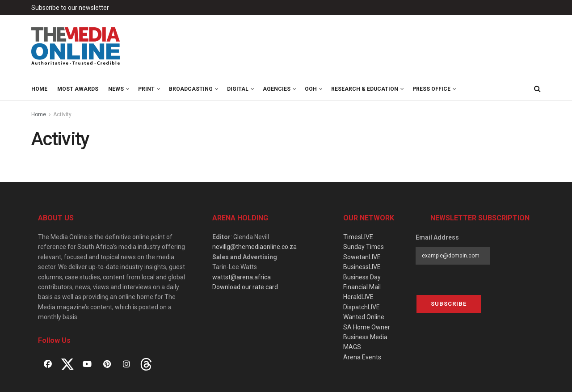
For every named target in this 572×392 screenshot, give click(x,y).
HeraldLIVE (358, 297)
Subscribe (449, 304)
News (116, 89)
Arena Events (362, 357)
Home (39, 89)
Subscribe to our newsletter (70, 8)
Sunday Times (364, 247)
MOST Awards (78, 89)
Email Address (437, 237)
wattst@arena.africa (242, 277)
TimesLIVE (358, 237)
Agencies (277, 89)
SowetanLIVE (362, 257)
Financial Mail (362, 287)
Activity (62, 114)
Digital (238, 89)
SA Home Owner (367, 327)
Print (146, 89)
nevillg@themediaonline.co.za (254, 247)
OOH (311, 89)
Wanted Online (364, 317)
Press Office (431, 89)
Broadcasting (191, 89)
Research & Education (365, 89)
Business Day (362, 277)
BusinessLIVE (362, 267)
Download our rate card (245, 287)
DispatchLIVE (362, 307)
